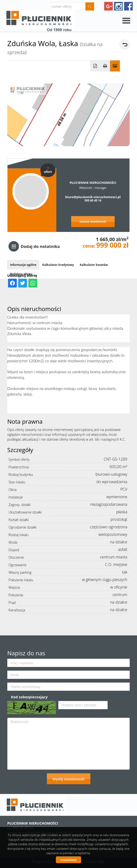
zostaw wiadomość (93, 221)
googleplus (108, 6)
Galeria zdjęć (115, 66)
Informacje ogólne (23, 265)
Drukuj (105, 66)
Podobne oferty (21, 274)
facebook (128, 6)
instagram (118, 6)
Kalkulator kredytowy (58, 265)
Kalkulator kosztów (94, 265)
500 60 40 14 (93, 200)
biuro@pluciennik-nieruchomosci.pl (93, 197)
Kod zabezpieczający (29, 697)
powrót (124, 45)
